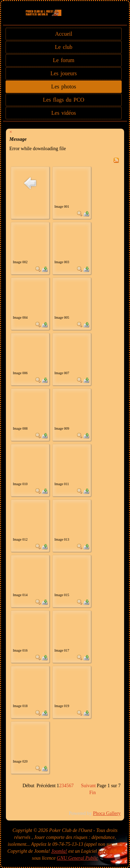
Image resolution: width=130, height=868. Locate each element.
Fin (92, 793)
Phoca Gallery (107, 813)
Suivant (88, 786)
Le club (63, 47)
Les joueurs (63, 73)
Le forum (64, 60)
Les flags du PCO (64, 100)
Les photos (64, 87)
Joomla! (59, 851)
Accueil (64, 34)
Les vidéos (64, 113)
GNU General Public (77, 858)
